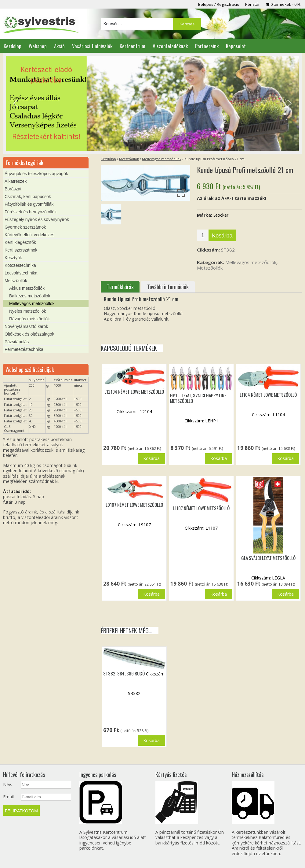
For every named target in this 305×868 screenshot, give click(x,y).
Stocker (221, 215)
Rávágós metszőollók (29, 319)
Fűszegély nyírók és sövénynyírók (37, 219)
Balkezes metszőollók (30, 296)
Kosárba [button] (151, 458)
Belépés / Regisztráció (219, 4)
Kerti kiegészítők (20, 242)
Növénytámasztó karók (26, 326)
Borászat (13, 189)
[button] (152, 103)
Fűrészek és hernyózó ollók (31, 212)
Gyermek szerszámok (25, 227)
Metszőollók (129, 159)
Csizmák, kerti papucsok (28, 197)
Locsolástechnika (21, 273)
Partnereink (207, 46)
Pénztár (252, 4)
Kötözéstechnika (20, 265)
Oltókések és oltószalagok (29, 334)
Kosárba (222, 236)
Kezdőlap (13, 46)
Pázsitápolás (17, 342)
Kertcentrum (133, 46)
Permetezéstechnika (24, 349)
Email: (9, 797)
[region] (152, 103)
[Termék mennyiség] (203, 235)
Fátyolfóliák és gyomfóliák (29, 204)
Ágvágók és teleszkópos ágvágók (36, 174)
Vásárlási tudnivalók (92, 46)
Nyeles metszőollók (28, 311)
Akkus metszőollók (27, 288)
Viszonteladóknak (170, 46)
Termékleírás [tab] (120, 287)
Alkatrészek (16, 181)
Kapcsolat (236, 46)
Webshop (38, 46)
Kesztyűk (13, 258)
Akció (59, 46)
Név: (7, 785)
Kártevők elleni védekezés (29, 235)
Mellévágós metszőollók (162, 159)
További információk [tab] (168, 287)
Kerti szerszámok (21, 250)
